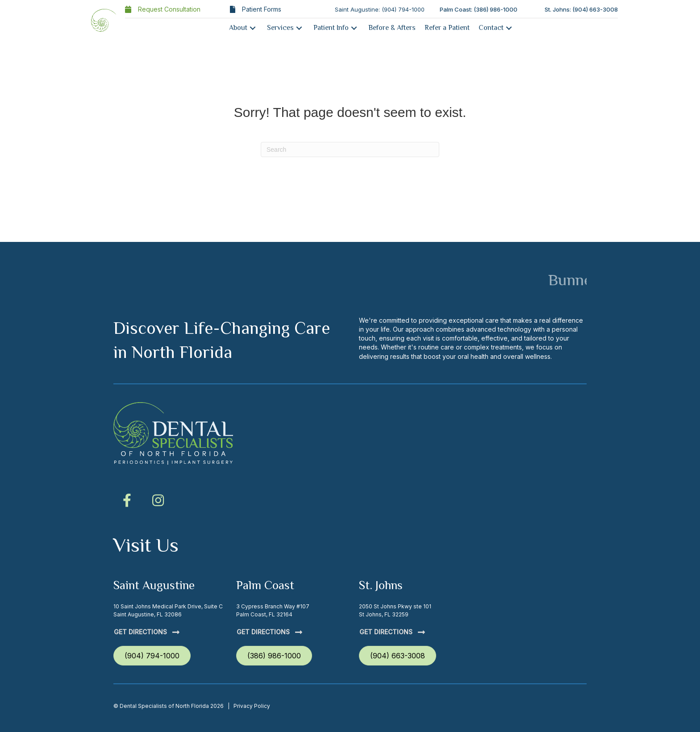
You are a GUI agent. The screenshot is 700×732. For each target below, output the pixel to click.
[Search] (350, 150)
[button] (253, 28)
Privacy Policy (252, 706)
